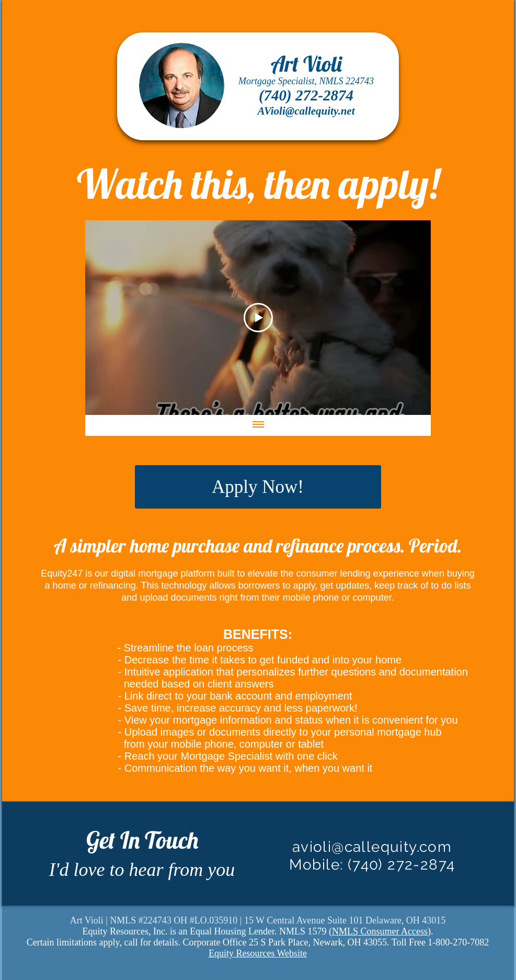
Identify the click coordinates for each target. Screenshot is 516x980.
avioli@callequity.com (372, 847)
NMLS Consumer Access (380, 931)
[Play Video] (258, 318)
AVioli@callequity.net (306, 111)
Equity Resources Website (258, 953)
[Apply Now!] (258, 487)
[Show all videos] (258, 425)
